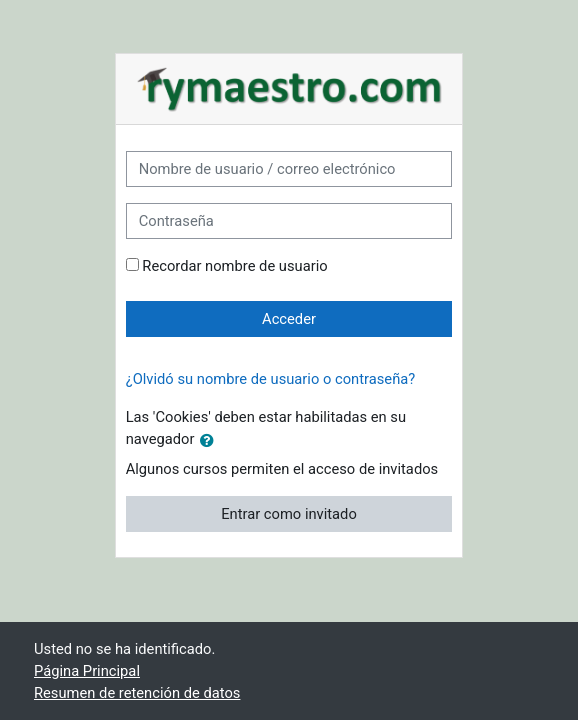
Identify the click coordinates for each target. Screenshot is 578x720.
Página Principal (87, 671)
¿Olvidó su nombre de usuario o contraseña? (271, 379)
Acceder (289, 319)
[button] (211, 440)
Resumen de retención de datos (137, 693)
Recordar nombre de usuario (234, 266)
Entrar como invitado (289, 514)
